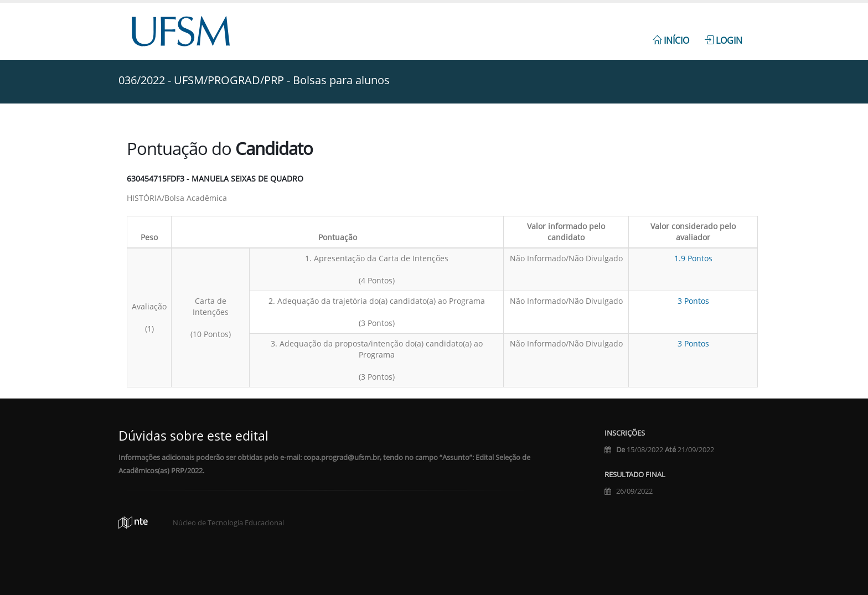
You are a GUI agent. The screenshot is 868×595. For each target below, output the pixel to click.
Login (724, 40)
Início (671, 40)
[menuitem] (671, 34)
